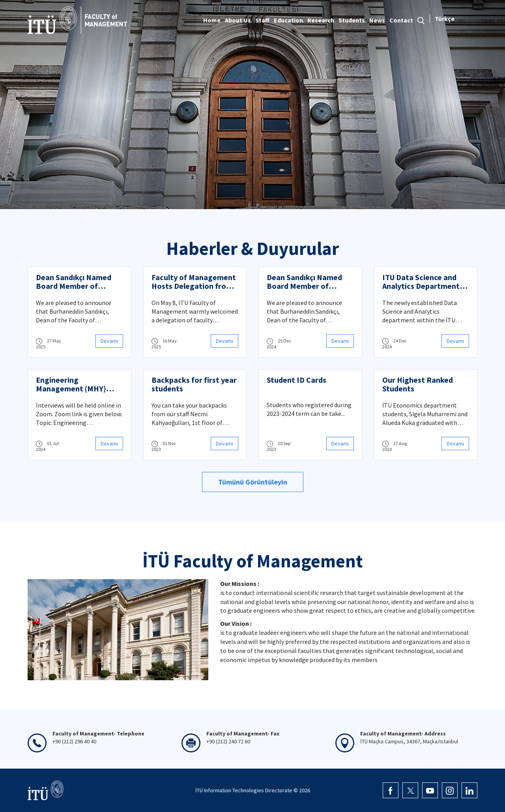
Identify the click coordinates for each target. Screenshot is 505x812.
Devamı (109, 341)
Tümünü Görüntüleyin (253, 482)
